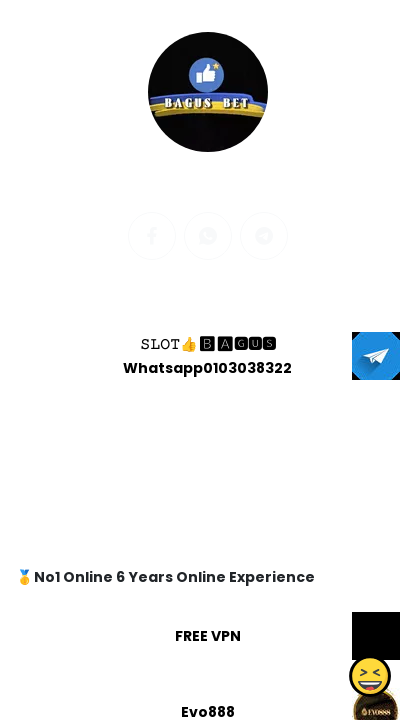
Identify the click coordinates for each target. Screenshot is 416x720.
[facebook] (152, 236)
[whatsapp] (208, 236)
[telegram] (264, 236)
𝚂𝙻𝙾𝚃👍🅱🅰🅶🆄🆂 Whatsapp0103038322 (207, 356)
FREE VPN (208, 636)
